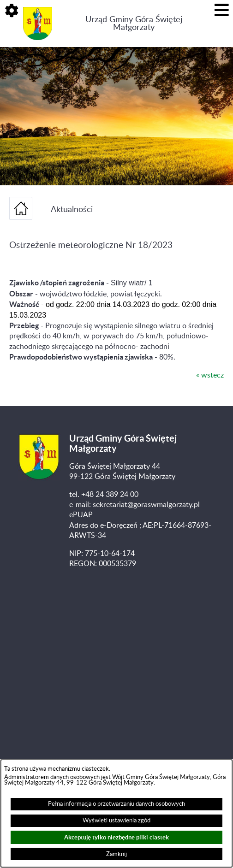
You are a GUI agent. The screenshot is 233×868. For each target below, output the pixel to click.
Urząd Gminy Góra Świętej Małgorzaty (134, 24)
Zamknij (116, 854)
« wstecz (210, 375)
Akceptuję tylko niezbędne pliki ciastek (116, 837)
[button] (12, 12)
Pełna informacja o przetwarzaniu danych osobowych (116, 804)
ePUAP (81, 515)
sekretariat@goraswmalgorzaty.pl (146, 505)
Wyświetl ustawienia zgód (116, 821)
